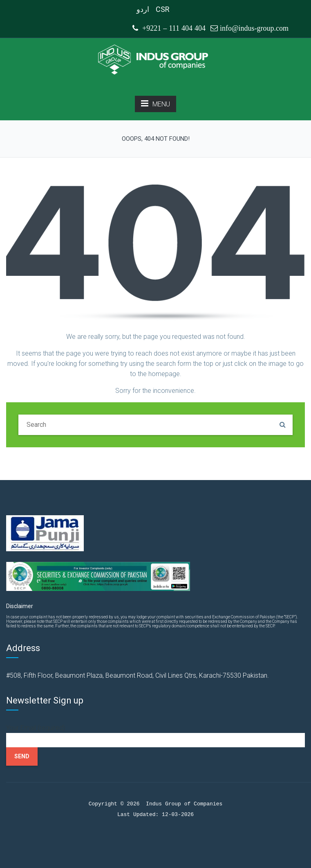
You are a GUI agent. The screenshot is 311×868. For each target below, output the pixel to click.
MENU (155, 104)
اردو (143, 9)
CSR (163, 9)
